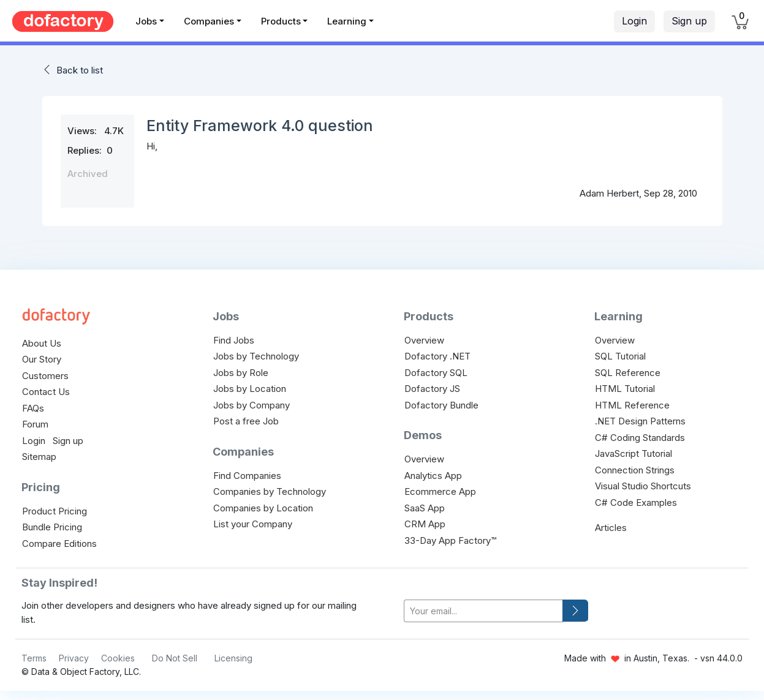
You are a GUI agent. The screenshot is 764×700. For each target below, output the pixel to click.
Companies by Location (263, 508)
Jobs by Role (241, 373)
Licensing (233, 658)
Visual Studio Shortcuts (643, 486)
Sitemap (39, 457)
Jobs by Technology (256, 356)
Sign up (689, 21)
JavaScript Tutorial (634, 453)
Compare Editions (59, 544)
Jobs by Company (252, 405)
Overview (424, 340)
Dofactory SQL (436, 373)
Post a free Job (246, 421)
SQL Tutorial (620, 356)
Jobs (146, 21)
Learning (347, 21)
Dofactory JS (432, 389)
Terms (34, 658)
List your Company (253, 524)
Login (634, 21)
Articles (611, 528)
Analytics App (433, 476)
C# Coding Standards (640, 438)
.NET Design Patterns (640, 421)
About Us (42, 343)
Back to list (80, 70)
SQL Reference (628, 373)
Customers (45, 376)
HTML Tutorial (625, 389)
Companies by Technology (270, 491)
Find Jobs (234, 340)
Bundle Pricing (52, 527)
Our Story (42, 359)
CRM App (425, 524)
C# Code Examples (636, 502)
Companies (209, 21)
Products (281, 21)
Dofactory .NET (437, 356)
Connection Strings (635, 470)
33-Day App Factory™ (450, 540)
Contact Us (46, 392)
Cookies (118, 658)
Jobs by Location (250, 389)
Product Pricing (55, 511)
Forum (35, 424)
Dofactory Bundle (441, 405)
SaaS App (425, 508)
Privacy (74, 658)
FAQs (33, 408)
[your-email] (483, 611)
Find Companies (247, 476)
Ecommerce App (440, 491)
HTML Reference (632, 405)
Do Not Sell (175, 658)
